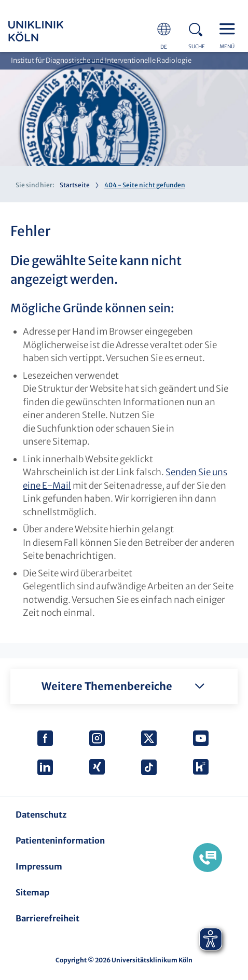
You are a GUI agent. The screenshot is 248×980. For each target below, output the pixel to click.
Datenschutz (41, 815)
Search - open (199, 28)
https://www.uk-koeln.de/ (50, 31)
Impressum (39, 866)
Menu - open (230, 28)
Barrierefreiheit (47, 918)
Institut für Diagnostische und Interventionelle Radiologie (101, 60)
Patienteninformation (60, 840)
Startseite (75, 185)
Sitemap (32, 892)
